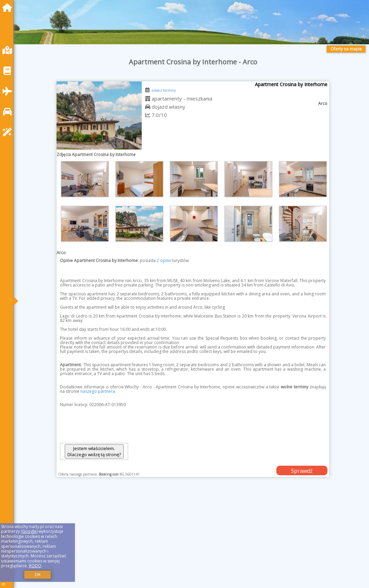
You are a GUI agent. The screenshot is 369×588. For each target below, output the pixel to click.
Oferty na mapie (346, 49)
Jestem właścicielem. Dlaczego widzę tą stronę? (94, 451)
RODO (35, 566)
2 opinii (164, 260)
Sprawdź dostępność (302, 471)
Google (29, 531)
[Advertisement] (193, 541)
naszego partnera (98, 391)
